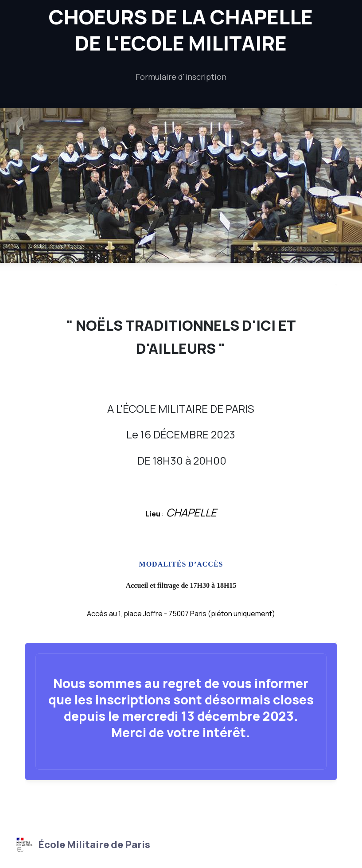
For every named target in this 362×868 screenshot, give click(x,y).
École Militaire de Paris (82, 845)
